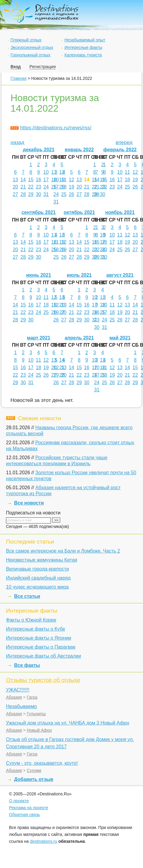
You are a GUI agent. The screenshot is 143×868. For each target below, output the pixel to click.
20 (15, 187)
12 (62, 172)
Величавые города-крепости (37, 569)
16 (38, 180)
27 (15, 194)
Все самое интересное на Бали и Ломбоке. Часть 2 (63, 551)
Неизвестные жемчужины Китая (42, 560)
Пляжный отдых (26, 40)
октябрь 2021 (79, 212)
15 (31, 180)
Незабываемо (21, 706)
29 (31, 194)
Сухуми (34, 770)
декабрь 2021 (39, 150)
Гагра (32, 697)
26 (71, 194)
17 (46, 180)
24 (46, 187)
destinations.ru (44, 841)
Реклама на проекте (29, 808)
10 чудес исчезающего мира (37, 587)
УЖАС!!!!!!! (18, 690)
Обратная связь (24, 815)
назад (17, 142)
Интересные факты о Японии (39, 638)
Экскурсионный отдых (32, 47)
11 (54, 172)
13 (15, 180)
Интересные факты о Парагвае (41, 647)
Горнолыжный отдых (30, 55)
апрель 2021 (79, 338)
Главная (18, 78)
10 (46, 172)
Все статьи (27, 596)
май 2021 (120, 338)
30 (38, 194)
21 (23, 187)
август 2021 (120, 275)
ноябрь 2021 (120, 212)
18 (64, 187)
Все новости (29, 503)
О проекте (19, 801)
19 (71, 187)
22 (31, 187)
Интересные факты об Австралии (43, 656)
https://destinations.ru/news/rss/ (56, 128)
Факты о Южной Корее (31, 620)
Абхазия (14, 697)
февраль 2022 (120, 150)
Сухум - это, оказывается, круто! (42, 763)
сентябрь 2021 (39, 212)
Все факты (27, 665)
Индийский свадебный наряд (38, 578)
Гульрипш (36, 714)
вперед (124, 142)
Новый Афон (39, 730)
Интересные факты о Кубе (36, 629)
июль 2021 (79, 275)
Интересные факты (83, 47)
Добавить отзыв (34, 779)
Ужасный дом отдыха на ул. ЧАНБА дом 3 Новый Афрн (68, 723)
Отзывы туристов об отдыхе (43, 680)
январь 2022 (79, 150)
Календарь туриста (83, 55)
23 (38, 187)
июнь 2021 (39, 275)
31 (46, 194)
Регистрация (43, 66)
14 (23, 180)
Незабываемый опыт (85, 40)
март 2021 (39, 338)
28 (23, 194)
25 (64, 194)
